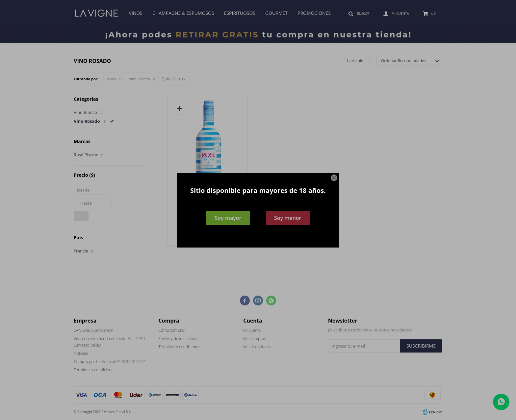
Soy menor (288, 218)
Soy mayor (228, 218)
